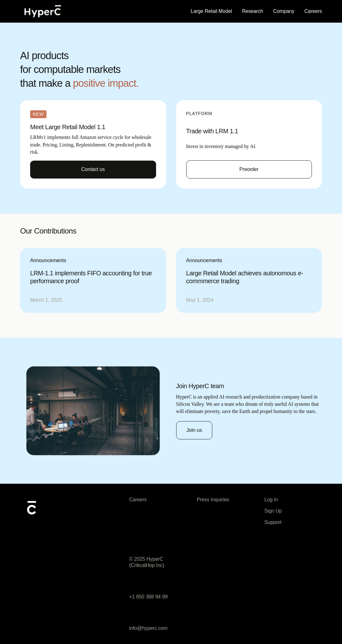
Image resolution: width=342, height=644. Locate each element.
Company (284, 11)
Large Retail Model (211, 11)
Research (253, 11)
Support (273, 522)
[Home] (43, 11)
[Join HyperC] (194, 430)
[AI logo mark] (32, 507)
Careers (313, 11)
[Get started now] (249, 169)
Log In (271, 500)
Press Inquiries (213, 500)
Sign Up (273, 511)
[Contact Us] (93, 170)
